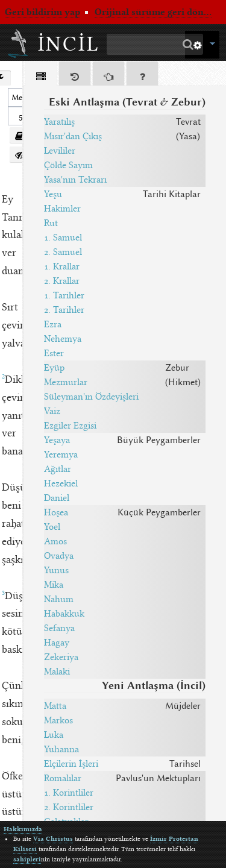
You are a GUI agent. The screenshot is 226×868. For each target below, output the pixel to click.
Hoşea (56, 512)
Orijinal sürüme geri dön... (153, 12)
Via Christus (53, 839)
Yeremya (61, 454)
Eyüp (54, 368)
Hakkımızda (23, 829)
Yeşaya (57, 440)
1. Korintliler (69, 793)
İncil (69, 44)
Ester (54, 353)
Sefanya (59, 628)
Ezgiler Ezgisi (70, 426)
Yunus (56, 570)
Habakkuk (64, 614)
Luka (54, 735)
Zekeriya (61, 657)
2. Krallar (62, 281)
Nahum (59, 599)
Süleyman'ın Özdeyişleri (91, 397)
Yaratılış (59, 122)
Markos (58, 720)
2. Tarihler (64, 310)
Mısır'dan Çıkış (73, 136)
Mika (54, 585)
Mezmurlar (66, 382)
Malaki (57, 671)
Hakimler (62, 209)
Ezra (53, 324)
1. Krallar (62, 266)
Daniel (57, 498)
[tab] (41, 76)
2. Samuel (63, 252)
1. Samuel (63, 237)
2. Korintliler (69, 807)
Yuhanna (61, 749)
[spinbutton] (19, 116)
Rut (51, 223)
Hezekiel (61, 483)
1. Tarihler (64, 295)
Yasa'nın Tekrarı (75, 180)
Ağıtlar (58, 469)
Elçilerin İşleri (71, 764)
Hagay (57, 643)
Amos (55, 541)
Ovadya (59, 556)
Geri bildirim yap (42, 12)
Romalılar (63, 778)
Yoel (52, 527)
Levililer (60, 151)
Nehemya (63, 339)
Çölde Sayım (68, 165)
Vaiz (52, 411)
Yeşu (53, 194)
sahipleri (27, 859)
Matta (55, 706)
